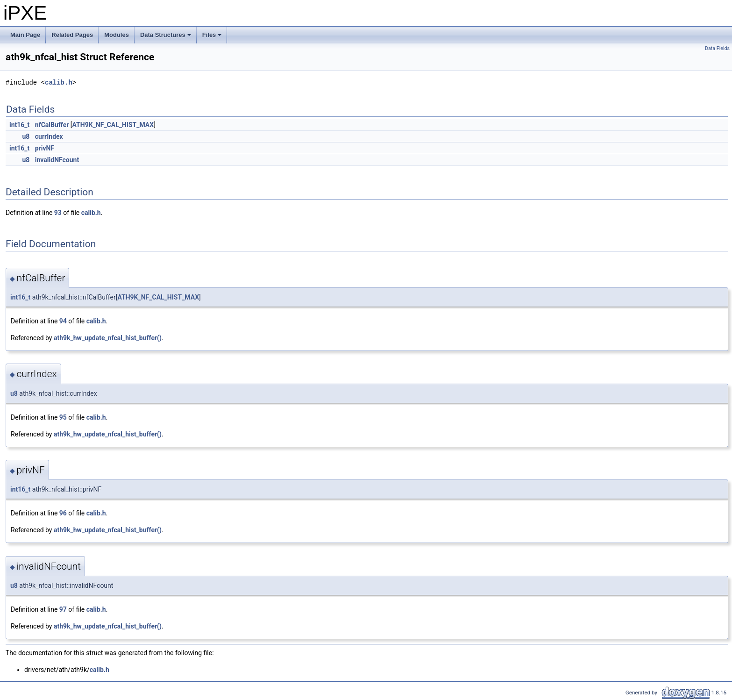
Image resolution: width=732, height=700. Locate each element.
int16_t (19, 125)
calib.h (59, 82)
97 (63, 609)
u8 (26, 136)
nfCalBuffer (52, 125)
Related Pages (72, 35)
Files (213, 37)
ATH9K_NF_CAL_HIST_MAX (113, 125)
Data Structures (166, 37)
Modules (117, 35)
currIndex (49, 136)
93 (58, 213)
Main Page (25, 35)
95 (63, 417)
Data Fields (717, 48)
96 (63, 513)
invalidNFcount (57, 160)
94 (63, 321)
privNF (45, 148)
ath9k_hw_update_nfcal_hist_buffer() (108, 338)
